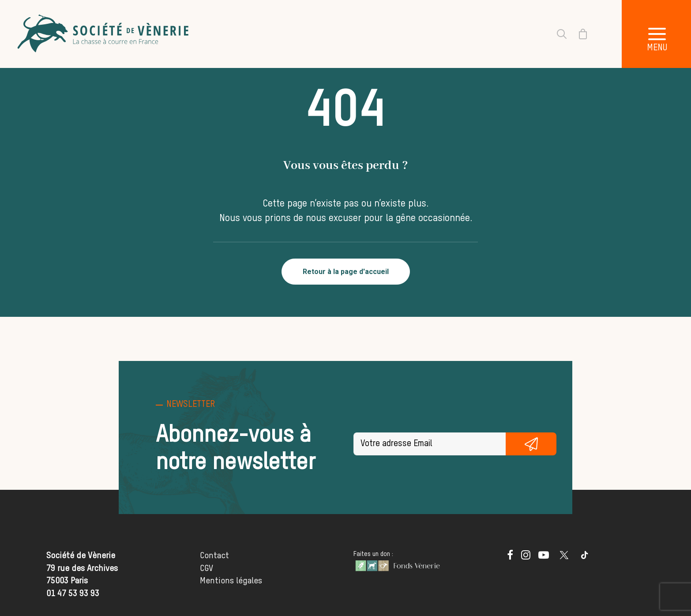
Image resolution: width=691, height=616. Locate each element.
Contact (214, 556)
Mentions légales (231, 581)
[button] (510, 557)
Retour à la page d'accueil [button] (346, 272)
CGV (207, 569)
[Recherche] (556, 34)
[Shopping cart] (578, 34)
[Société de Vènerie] (104, 34)
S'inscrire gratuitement (531, 444)
